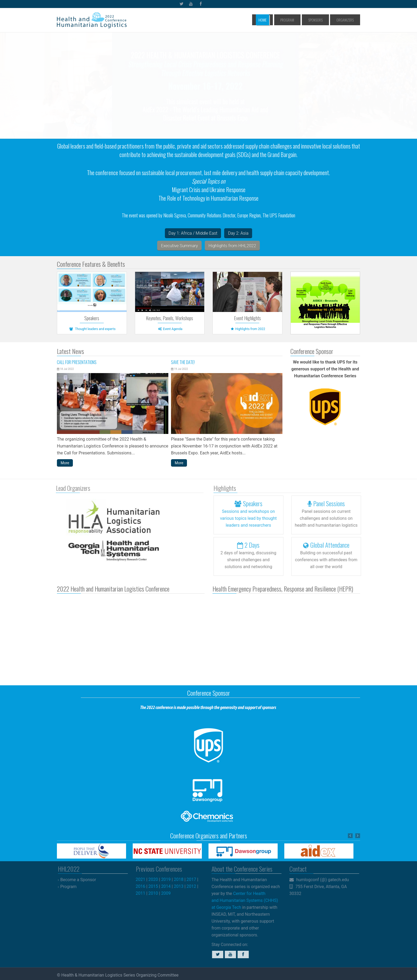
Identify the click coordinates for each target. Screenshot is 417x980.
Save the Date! (183, 362)
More (65, 463)
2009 (168, 893)
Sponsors (324, 20)
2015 (156, 886)
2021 (143, 879)
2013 (181, 886)
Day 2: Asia (238, 233)
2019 (168, 879)
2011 (143, 893)
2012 (194, 886)
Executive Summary (179, 246)
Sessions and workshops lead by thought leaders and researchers (251, 518)
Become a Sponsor (81, 880)
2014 (168, 886)
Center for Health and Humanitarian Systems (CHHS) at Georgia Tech (242, 900)
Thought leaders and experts (92, 329)
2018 (181, 879)
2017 (194, 879)
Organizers (347, 20)
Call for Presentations (77, 362)
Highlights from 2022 (247, 329)
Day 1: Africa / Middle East (193, 233)
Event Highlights (247, 318)
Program (302, 20)
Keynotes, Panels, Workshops (170, 318)
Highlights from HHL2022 (232, 246)
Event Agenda (170, 329)
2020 (156, 879)
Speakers (92, 318)
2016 (143, 886)
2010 (156, 893)
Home (283, 20)
